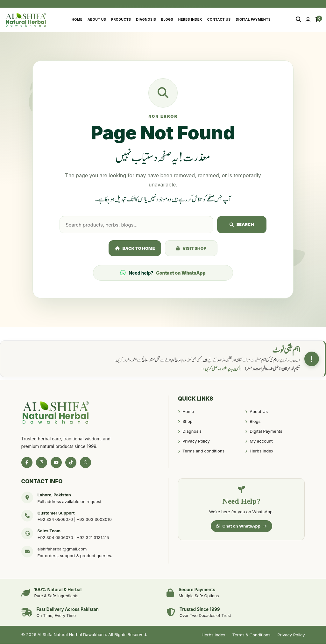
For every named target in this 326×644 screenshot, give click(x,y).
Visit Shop (191, 248)
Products (121, 20)
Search (242, 225)
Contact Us (219, 20)
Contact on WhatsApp (181, 273)
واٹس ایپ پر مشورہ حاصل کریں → (221, 369)
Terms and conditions (203, 451)
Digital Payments (253, 20)
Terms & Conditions (252, 635)
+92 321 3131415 (93, 538)
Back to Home (135, 248)
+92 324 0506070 (55, 520)
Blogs (167, 20)
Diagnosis (146, 20)
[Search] (298, 20)
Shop (188, 422)
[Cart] (318, 20)
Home (77, 20)
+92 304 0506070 (55, 538)
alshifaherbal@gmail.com (62, 549)
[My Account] (308, 20)
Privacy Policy (196, 442)
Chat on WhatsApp (241, 526)
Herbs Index (190, 20)
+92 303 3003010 (94, 520)
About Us (97, 20)
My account (261, 442)
